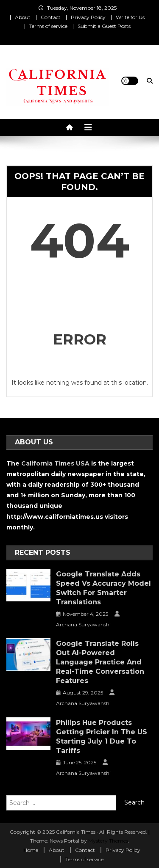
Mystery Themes (108, 841)
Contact (51, 17)
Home (31, 850)
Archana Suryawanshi (83, 624)
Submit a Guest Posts (104, 26)
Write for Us (130, 17)
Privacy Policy (88, 17)
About (23, 17)
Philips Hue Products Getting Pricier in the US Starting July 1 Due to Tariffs (102, 737)
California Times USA (55, 463)
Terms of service (48, 26)
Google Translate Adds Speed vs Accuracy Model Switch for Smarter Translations (103, 588)
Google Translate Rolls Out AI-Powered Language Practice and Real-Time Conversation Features (100, 662)
